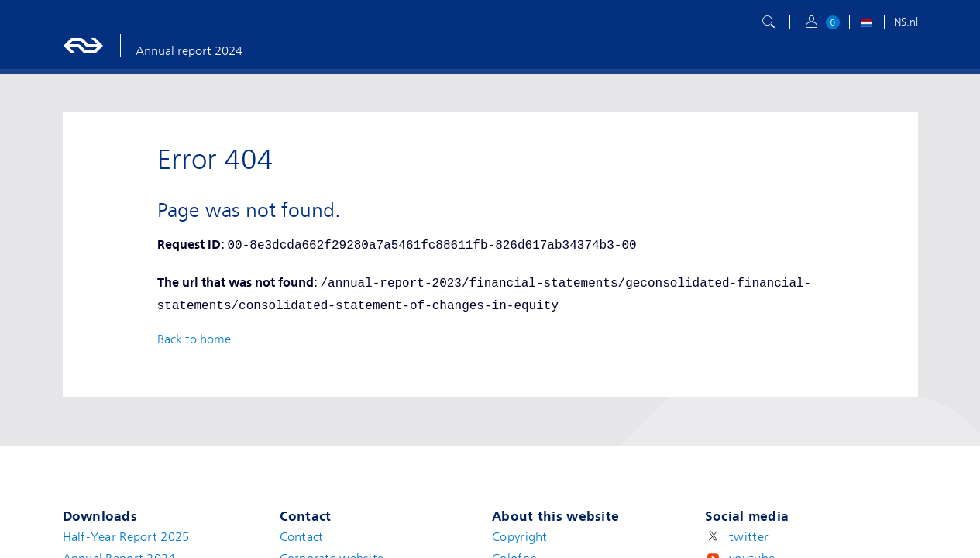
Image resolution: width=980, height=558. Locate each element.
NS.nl (906, 22)
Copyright (520, 537)
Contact (302, 537)
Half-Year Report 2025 (126, 537)
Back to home (194, 339)
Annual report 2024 (189, 51)
